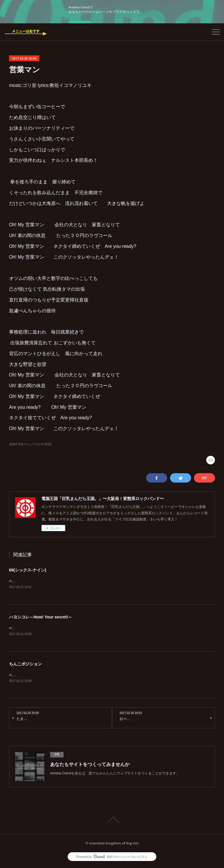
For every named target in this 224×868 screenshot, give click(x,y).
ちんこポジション (25, 665)
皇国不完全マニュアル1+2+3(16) (30, 444)
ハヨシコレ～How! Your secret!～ (41, 618)
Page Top (112, 821)
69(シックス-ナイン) (28, 570)
